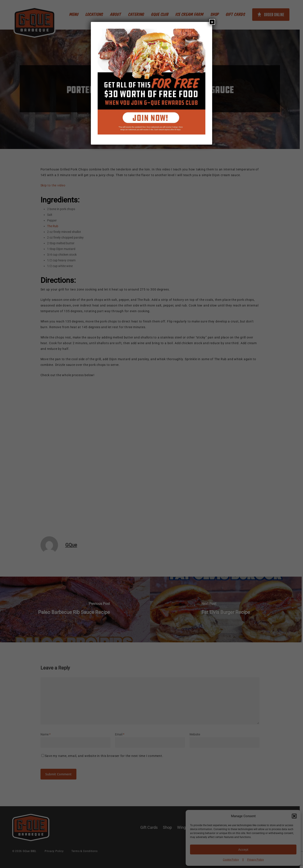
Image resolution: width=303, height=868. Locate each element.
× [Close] (212, 22)
